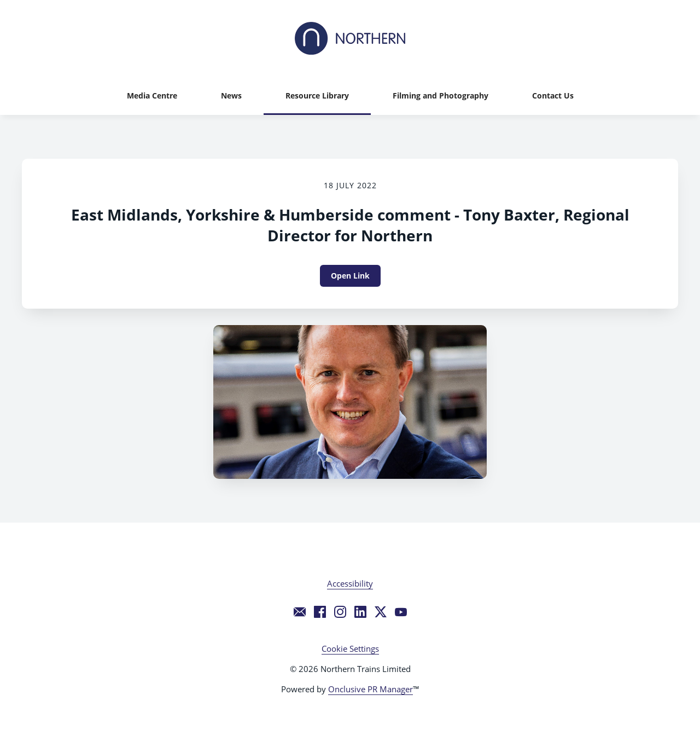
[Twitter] (381, 612)
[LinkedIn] (360, 612)
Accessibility (350, 583)
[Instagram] (340, 612)
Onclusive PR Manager (371, 689)
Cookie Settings (350, 648)
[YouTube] (401, 612)
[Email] (300, 612)
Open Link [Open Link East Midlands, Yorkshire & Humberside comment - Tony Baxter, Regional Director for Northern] (350, 276)
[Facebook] (320, 612)
